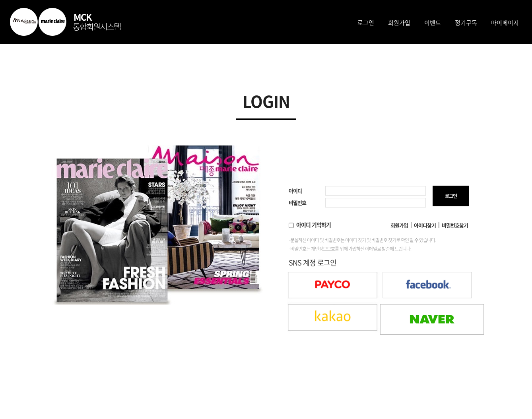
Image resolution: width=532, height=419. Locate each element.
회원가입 (399, 23)
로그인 (366, 23)
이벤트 (433, 23)
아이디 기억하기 (310, 225)
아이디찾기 (425, 225)
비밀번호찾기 (455, 225)
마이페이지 (505, 23)
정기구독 (466, 23)
